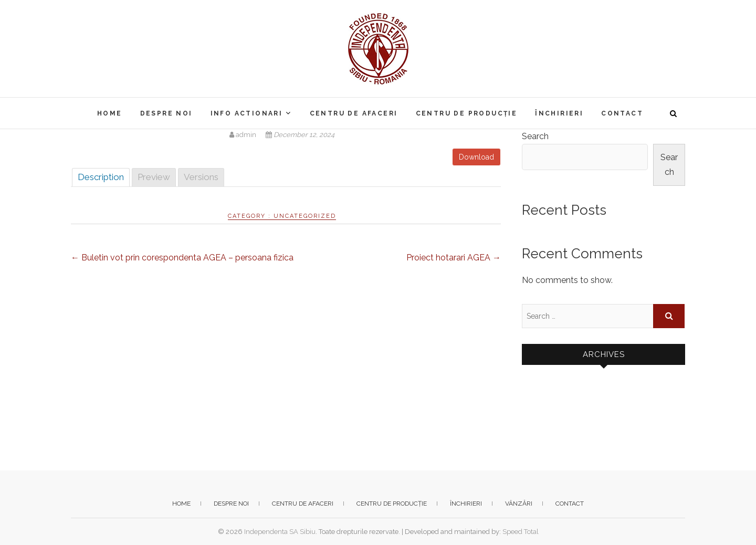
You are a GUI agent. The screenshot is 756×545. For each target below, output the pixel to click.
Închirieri (559, 113)
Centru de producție (467, 113)
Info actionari (247, 113)
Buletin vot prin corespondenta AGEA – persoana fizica (182, 258)
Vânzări (519, 504)
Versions (201, 177)
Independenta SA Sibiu (280, 532)
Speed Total (521, 532)
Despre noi (166, 113)
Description (101, 177)
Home (110, 113)
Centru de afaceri (354, 113)
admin (244, 135)
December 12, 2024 (300, 135)
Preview (154, 177)
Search (535, 136)
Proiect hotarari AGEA (454, 258)
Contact (622, 113)
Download (476, 157)
